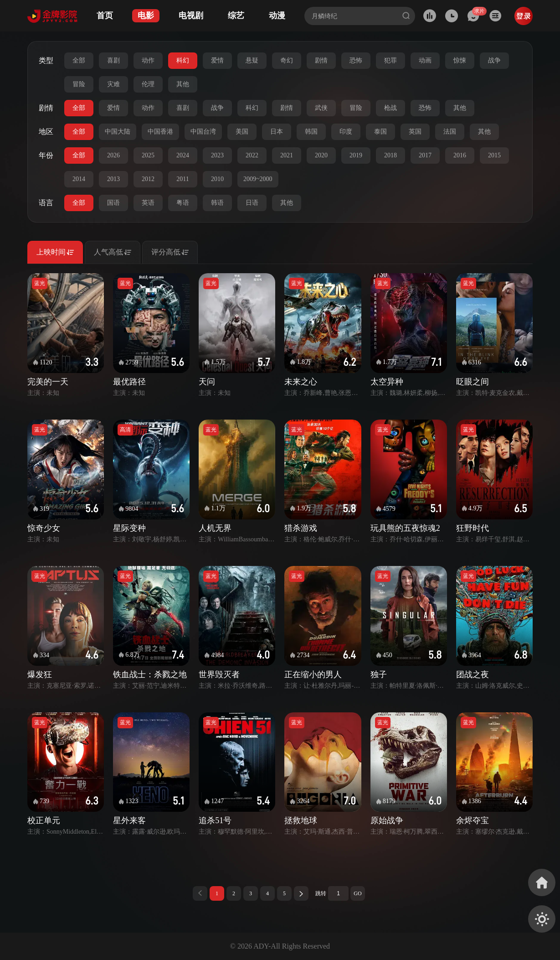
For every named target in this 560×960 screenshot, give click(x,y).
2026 (113, 155)
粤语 (183, 203)
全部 (79, 60)
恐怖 (356, 60)
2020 (321, 155)
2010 (217, 179)
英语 (148, 203)
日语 (252, 203)
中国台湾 (203, 132)
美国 (242, 132)
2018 (390, 155)
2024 (183, 155)
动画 (425, 60)
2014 (79, 179)
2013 (113, 179)
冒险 (79, 84)
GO (357, 893)
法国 (450, 132)
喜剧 (113, 60)
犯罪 (390, 60)
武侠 (321, 108)
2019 (356, 155)
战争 (494, 60)
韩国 (311, 132)
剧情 (321, 60)
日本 (277, 132)
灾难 (113, 84)
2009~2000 (258, 179)
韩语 (217, 203)
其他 (183, 84)
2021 (287, 155)
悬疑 (252, 60)
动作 (148, 60)
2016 (460, 155)
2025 (148, 155)
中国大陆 (118, 132)
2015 (494, 155)
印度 (346, 132)
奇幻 (287, 60)
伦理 (148, 84)
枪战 (390, 108)
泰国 (380, 132)
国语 (113, 203)
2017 (425, 155)
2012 (148, 179)
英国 (415, 132)
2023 (217, 155)
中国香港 (160, 132)
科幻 (183, 60)
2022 (252, 155)
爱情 (217, 60)
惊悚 (460, 60)
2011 (182, 179)
